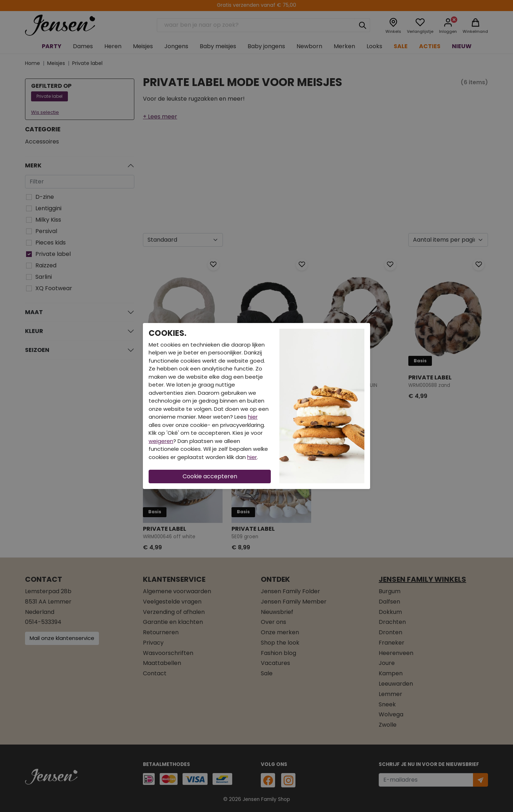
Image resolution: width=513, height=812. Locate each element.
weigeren (161, 441)
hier (253, 417)
